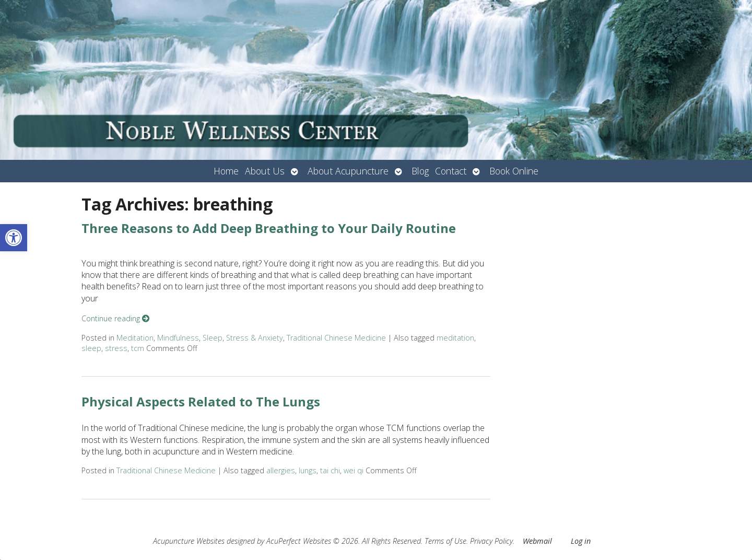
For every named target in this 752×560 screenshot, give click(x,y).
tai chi (330, 470)
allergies (281, 470)
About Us (265, 171)
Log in (581, 541)
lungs (308, 470)
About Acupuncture (348, 171)
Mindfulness (178, 338)
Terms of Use (445, 541)
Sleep (213, 338)
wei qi (354, 470)
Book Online (514, 171)
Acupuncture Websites (189, 541)
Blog (420, 171)
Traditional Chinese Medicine (336, 338)
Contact (451, 171)
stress (116, 348)
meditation (455, 338)
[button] (14, 238)
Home (226, 171)
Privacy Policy (491, 541)
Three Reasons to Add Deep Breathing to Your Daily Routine (269, 228)
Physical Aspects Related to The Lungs (201, 401)
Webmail (537, 541)
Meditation (135, 338)
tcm (138, 348)
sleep (91, 348)
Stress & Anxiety (255, 338)
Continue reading (115, 318)
